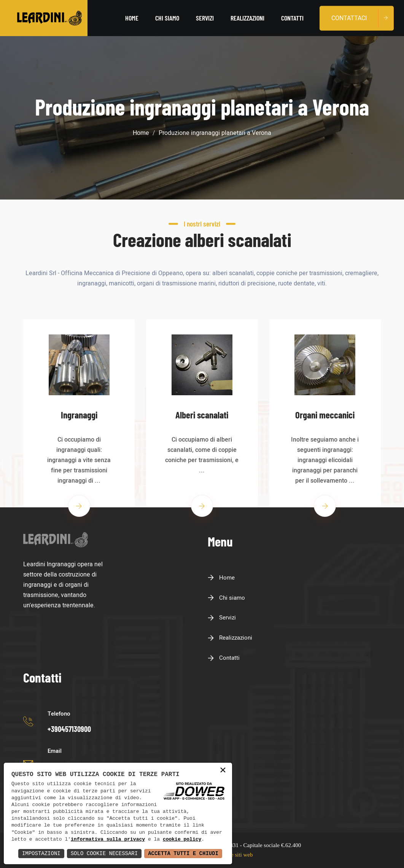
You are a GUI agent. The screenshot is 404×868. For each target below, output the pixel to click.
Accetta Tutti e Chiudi (183, 853)
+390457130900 (69, 729)
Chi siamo (167, 18)
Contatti (292, 18)
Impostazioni (41, 853)
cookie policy (182, 839)
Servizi (205, 18)
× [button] (223, 771)
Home (132, 18)
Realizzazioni (247, 18)
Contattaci (349, 18)
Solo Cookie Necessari (104, 853)
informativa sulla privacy (108, 839)
